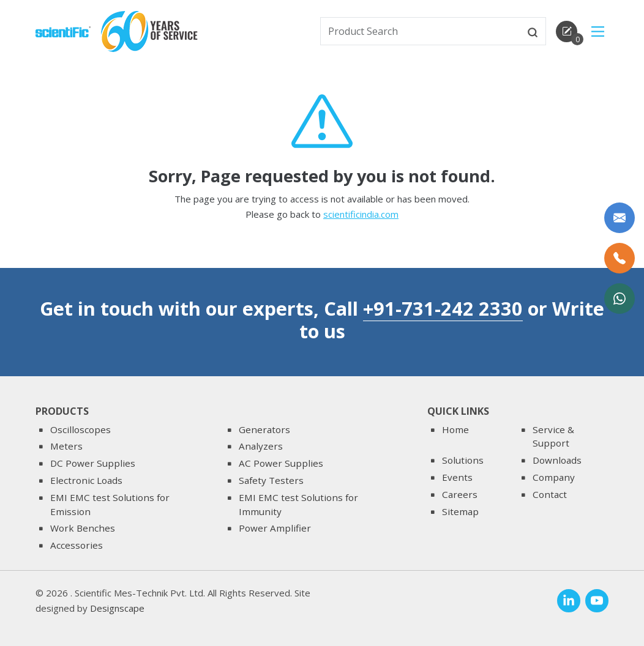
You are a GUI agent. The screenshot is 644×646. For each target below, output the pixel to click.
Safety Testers (271, 480)
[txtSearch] (421, 31)
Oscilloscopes (80, 429)
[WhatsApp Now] (620, 299)
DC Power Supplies (93, 463)
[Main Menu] (598, 32)
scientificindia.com (361, 215)
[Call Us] (620, 258)
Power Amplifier (275, 528)
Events (457, 477)
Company (554, 477)
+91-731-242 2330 (443, 308)
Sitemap (460, 511)
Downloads (557, 460)
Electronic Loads (86, 480)
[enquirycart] (567, 32)
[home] (63, 31)
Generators (264, 429)
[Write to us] (620, 218)
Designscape (117, 608)
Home (455, 429)
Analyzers (261, 446)
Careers (460, 494)
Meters (66, 446)
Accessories (77, 545)
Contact (550, 494)
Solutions (463, 460)
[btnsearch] (533, 31)
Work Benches (83, 528)
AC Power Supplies (281, 463)
